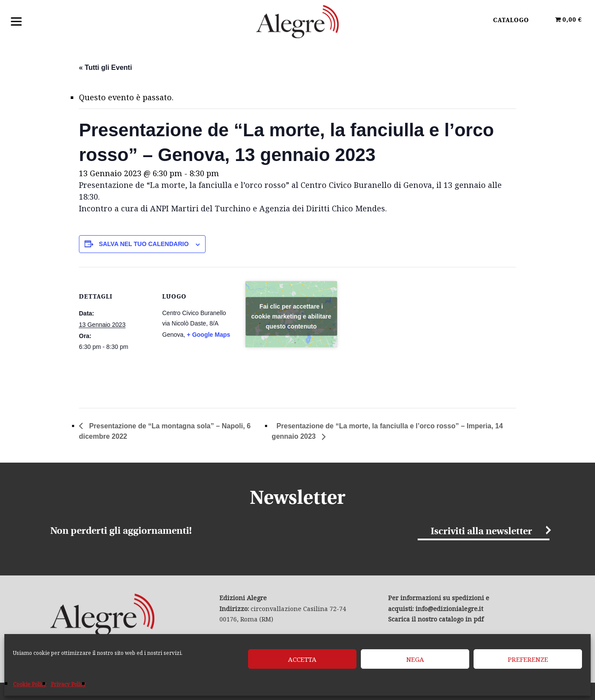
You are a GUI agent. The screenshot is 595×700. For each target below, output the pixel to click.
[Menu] (16, 21)
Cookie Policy (30, 684)
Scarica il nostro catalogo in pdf (436, 619)
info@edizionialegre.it (449, 609)
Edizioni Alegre (297, 21)
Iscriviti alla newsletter (481, 532)
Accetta (302, 659)
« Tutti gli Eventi (105, 67)
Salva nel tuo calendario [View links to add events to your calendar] (144, 244)
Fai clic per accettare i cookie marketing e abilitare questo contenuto (291, 316)
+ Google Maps (209, 335)
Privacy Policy (68, 684)
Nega (415, 659)
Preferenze (528, 659)
